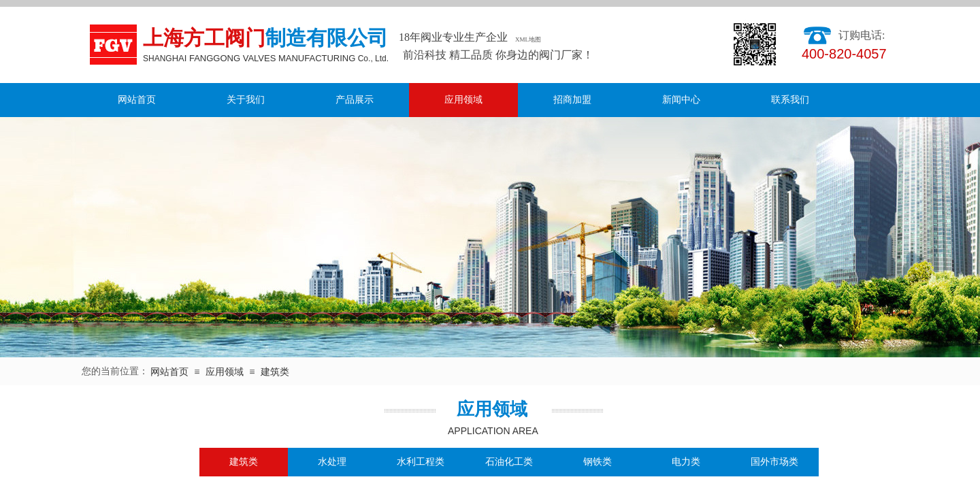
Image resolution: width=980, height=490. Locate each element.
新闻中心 (681, 100)
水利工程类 (421, 462)
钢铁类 (598, 462)
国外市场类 (774, 462)
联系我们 (790, 100)
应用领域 (463, 100)
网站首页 (137, 100)
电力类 (686, 462)
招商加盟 (572, 100)
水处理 (332, 462)
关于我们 (246, 100)
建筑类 (275, 372)
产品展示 (355, 100)
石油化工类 (509, 462)
